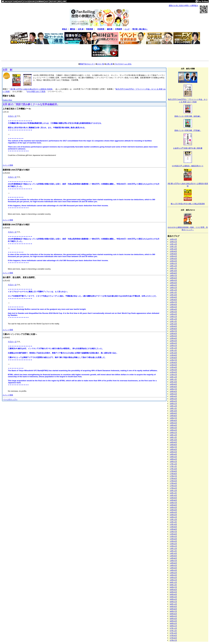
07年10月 (173, 633)
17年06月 (173, 478)
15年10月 (173, 524)
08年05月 (173, 616)
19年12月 (173, 406)
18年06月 (173, 449)
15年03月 (173, 541)
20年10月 (173, 382)
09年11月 (173, 585)
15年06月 (173, 534)
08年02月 (173, 623)
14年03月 (173, 570)
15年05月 (173, 536)
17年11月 (173, 466)
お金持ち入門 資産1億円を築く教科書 (188, 148)
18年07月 (173, 447)
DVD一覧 (100, 64)
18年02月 (173, 459)
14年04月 (173, 568)
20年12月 (173, 377)
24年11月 (173, 268)
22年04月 (173, 338)
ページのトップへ (10, 399)
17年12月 (173, 464)
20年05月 (173, 394)
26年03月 (173, 239)
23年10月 (173, 295)
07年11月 (173, 631)
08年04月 (173, 619)
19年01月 (173, 433)
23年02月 (173, 314)
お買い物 (109, 64)
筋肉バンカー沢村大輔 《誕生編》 (188, 116)
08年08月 (173, 609)
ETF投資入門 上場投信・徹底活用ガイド (188, 166)
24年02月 (173, 285)
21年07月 (173, 360)
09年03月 (173, 597)
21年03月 (173, 370)
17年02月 (173, 488)
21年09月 (173, 355)
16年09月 (173, 498)
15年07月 (173, 532)
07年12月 (173, 628)
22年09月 (173, 326)
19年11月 (173, 408)
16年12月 (173, 491)
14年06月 (173, 563)
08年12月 (173, 604)
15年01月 (173, 546)
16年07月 (173, 503)
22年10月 (173, 324)
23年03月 (173, 312)
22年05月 (173, 336)
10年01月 (173, 580)
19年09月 (173, 413)
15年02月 (173, 544)
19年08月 (173, 416)
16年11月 (173, 493)
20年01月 (173, 404)
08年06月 (173, 614)
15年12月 (173, 520)
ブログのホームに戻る (123, 64)
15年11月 (173, 522)
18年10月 (173, 440)
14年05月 (173, 565)
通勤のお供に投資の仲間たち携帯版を (184, 6)
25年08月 (173, 254)
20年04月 (173, 396)
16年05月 (173, 507)
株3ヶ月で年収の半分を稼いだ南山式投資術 (188, 204)
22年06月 (173, 333)
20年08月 (173, 387)
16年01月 (173, 517)
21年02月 (173, 372)
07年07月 (173, 640)
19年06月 (173, 420)
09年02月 (173, 599)
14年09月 (173, 556)
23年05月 (173, 307)
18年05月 (173, 452)
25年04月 (173, 259)
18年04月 (173, 454)
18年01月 (173, 462)
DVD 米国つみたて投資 (36, 91)
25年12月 (173, 244)
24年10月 (173, 271)
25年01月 (173, 263)
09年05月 (173, 592)
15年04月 (173, 539)
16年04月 (173, 510)
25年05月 (173, 256)
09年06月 (173, 590)
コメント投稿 (8, 165)
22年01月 (173, 346)
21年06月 (173, 362)
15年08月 (173, 529)
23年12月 (173, 290)
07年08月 (173, 638)
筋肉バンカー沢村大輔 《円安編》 (188, 130)
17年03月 (173, 486)
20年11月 (173, 379)
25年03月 (173, 261)
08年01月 (173, 626)
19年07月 (173, 418)
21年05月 (173, 365)
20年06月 (173, 391)
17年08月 (173, 474)
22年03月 (173, 341)
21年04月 (173, 367)
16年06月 (173, 505)
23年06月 (173, 304)
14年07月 (173, 561)
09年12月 (173, 582)
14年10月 (173, 553)
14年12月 (173, 549)
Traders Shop (7, 100)
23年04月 (173, 309)
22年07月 (173, 331)
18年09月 (173, 442)
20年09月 (173, 384)
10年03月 (173, 575)
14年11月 (173, 551)
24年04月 (173, 283)
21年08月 (173, 358)
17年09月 (173, 471)
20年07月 (173, 389)
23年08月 (173, 300)
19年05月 (173, 423)
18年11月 (173, 437)
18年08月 (173, 445)
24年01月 (173, 288)
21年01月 (173, 375)
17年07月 (173, 476)
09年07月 (173, 587)
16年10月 (173, 495)
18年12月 (173, 435)
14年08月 (173, 558)
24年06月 (173, 278)
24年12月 (173, 266)
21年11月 (173, 350)
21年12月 (173, 348)
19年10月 (173, 411)
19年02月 (173, 430)
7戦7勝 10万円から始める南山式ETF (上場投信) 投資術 (31, 89)
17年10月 (173, 469)
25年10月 (173, 249)
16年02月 (173, 515)
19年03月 (173, 428)
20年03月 (173, 399)
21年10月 (173, 353)
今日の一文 (12, 116)
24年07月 (173, 275)
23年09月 (173, 297)
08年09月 (173, 606)
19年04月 (173, 425)
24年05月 (173, 280)
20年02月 (173, 401)
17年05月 (173, 481)
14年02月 (173, 573)
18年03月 (173, 457)
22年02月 (173, 343)
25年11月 (173, 246)
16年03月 (173, 512)
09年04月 (173, 594)
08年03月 (173, 621)
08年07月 (173, 611)
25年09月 (173, 251)
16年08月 (173, 500)
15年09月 (173, 527)
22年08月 (173, 329)
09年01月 (173, 602)
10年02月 (173, 577)
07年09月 (173, 635)
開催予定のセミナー (87, 64)
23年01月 (173, 317)
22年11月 (173, 321)
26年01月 (173, 242)
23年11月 (173, 292)
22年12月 (173, 319)
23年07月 (173, 302)
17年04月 (173, 483)
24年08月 (173, 273)
